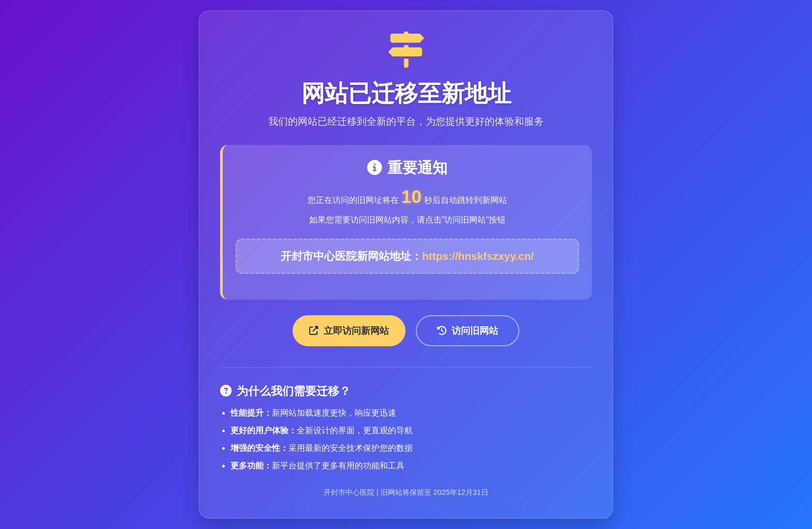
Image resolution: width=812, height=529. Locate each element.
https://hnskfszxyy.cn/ (478, 256)
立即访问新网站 (349, 331)
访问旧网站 (468, 331)
